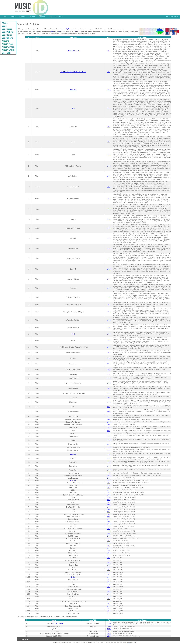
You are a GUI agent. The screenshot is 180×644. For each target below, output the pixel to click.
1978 (109, 488)
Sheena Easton (58, 623)
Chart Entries (142, 37)
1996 (109, 304)
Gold (73, 334)
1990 (109, 166)
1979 (109, 553)
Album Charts (8, 50)
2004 (109, 397)
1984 (109, 51)
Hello (73, 577)
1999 (109, 393)
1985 (109, 187)
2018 (109, 629)
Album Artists (8, 47)
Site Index (6, 53)
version (129, 643)
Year (109, 37)
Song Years (7, 29)
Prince (53, 32)
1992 (109, 209)
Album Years (8, 44)
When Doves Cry (73, 51)
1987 (109, 198)
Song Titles (7, 35)
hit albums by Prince (66, 29)
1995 (109, 334)
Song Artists (8, 32)
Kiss (73, 108)
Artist (37, 37)
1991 (109, 142)
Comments (24, 639)
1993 (109, 340)
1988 (109, 279)
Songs (5, 26)
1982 (109, 555)
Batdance (73, 89)
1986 (109, 108)
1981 (109, 374)
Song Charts (8, 38)
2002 (109, 500)
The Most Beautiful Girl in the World (73, 72)
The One (73, 480)
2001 (109, 478)
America (73, 454)
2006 (109, 364)
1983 (109, 154)
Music (5, 23)
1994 (109, 72)
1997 (109, 416)
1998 (109, 480)
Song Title (73, 37)
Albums (5, 41)
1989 (109, 89)
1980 (109, 320)
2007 (109, 407)
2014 (109, 636)
